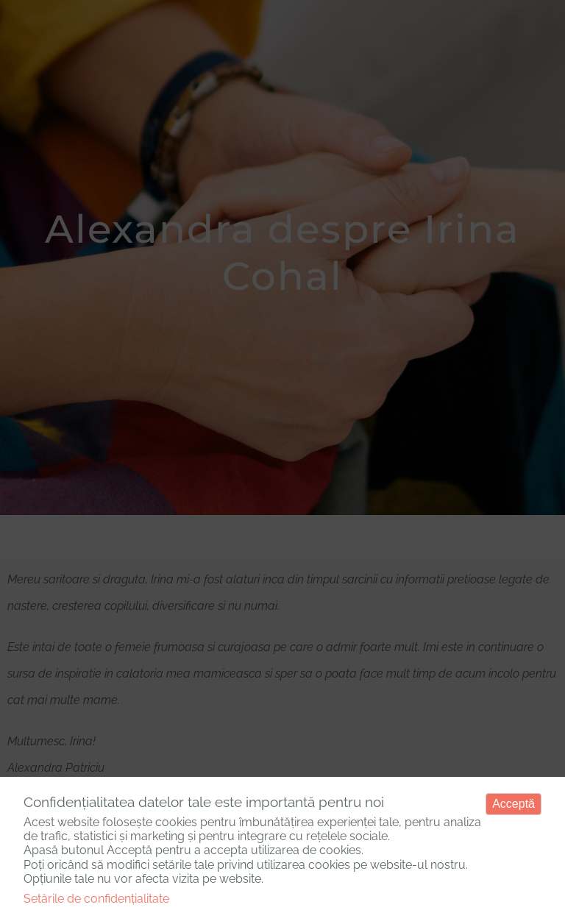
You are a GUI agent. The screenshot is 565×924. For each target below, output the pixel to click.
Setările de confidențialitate (96, 899)
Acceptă (514, 804)
